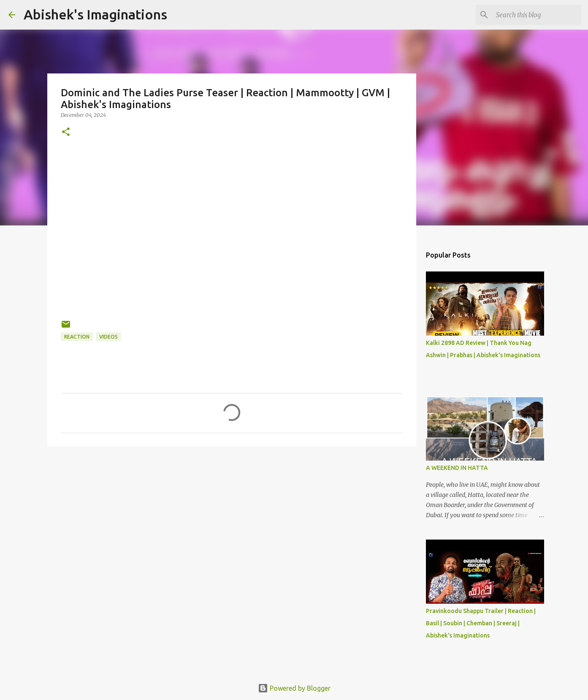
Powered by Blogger (294, 688)
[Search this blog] (537, 15)
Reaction (77, 337)
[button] (66, 132)
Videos (108, 337)
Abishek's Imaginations (95, 14)
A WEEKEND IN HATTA (457, 468)
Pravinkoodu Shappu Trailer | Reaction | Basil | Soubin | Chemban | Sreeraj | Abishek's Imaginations (481, 623)
